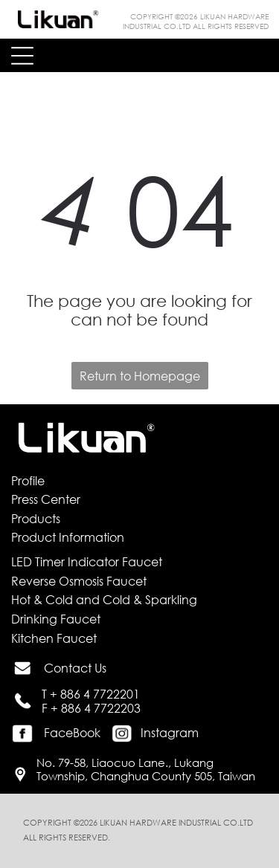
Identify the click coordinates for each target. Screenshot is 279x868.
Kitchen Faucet (54, 638)
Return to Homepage (140, 376)
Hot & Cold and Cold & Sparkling (104, 599)
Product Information (68, 537)
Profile (28, 480)
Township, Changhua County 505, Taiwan (146, 776)
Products (36, 518)
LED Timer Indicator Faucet (87, 561)
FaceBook (72, 732)
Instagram (170, 732)
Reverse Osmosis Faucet (79, 581)
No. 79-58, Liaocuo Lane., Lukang (125, 762)
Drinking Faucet (56, 619)
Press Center (46, 499)
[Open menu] (22, 56)
